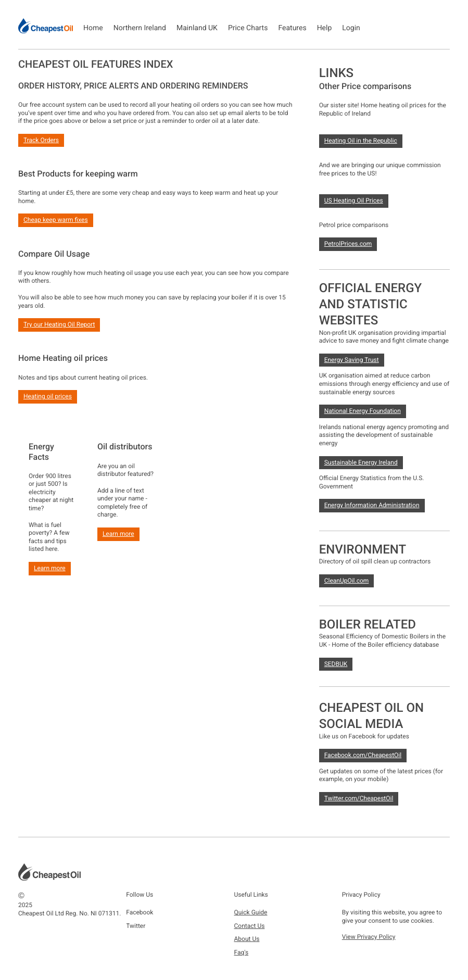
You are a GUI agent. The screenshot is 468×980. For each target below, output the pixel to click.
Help (325, 28)
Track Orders (41, 140)
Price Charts (248, 28)
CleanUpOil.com (347, 581)
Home (93, 28)
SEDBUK (336, 664)
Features (292, 28)
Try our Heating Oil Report (59, 324)
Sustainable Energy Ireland (361, 462)
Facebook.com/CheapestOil (363, 755)
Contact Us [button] (250, 926)
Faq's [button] (242, 952)
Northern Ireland (140, 28)
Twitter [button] (136, 926)
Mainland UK (197, 28)
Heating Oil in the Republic (361, 141)
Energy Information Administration (372, 505)
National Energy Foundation (363, 411)
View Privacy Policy (369, 937)
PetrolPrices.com (348, 244)
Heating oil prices (48, 396)
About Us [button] (247, 939)
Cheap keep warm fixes (56, 220)
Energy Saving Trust (352, 360)
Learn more (50, 568)
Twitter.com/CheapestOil (359, 798)
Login (351, 28)
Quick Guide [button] (251, 912)
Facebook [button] (140, 912)
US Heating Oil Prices (354, 200)
